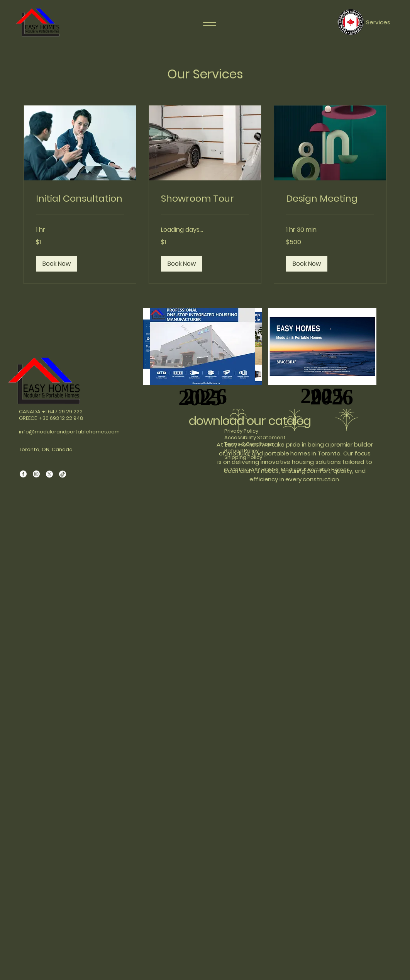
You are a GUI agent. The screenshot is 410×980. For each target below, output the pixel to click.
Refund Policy (241, 451)
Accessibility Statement (255, 437)
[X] (49, 474)
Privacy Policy (241, 431)
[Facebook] (23, 474)
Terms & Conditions (249, 444)
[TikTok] (63, 474)
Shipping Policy (243, 457)
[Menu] (210, 24)
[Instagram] (36, 474)
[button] (57, 264)
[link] (80, 199)
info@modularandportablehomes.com (69, 432)
